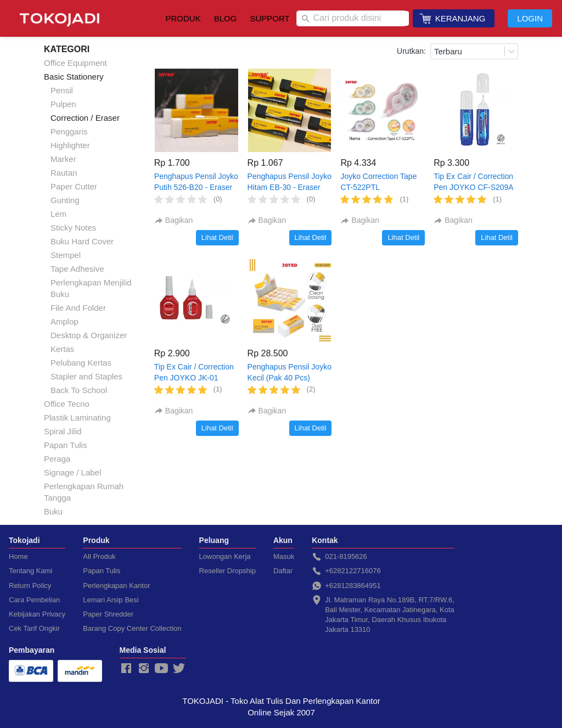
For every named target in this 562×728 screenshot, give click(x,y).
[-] (126, 669)
